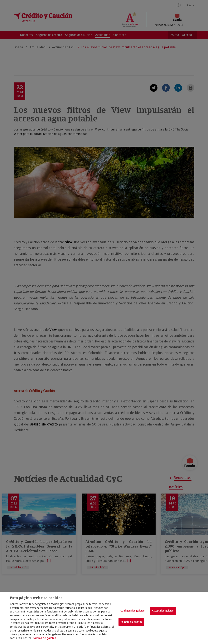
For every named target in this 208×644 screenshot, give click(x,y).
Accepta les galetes (163, 611)
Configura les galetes (133, 611)
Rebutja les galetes (131, 622)
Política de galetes (44, 638)
